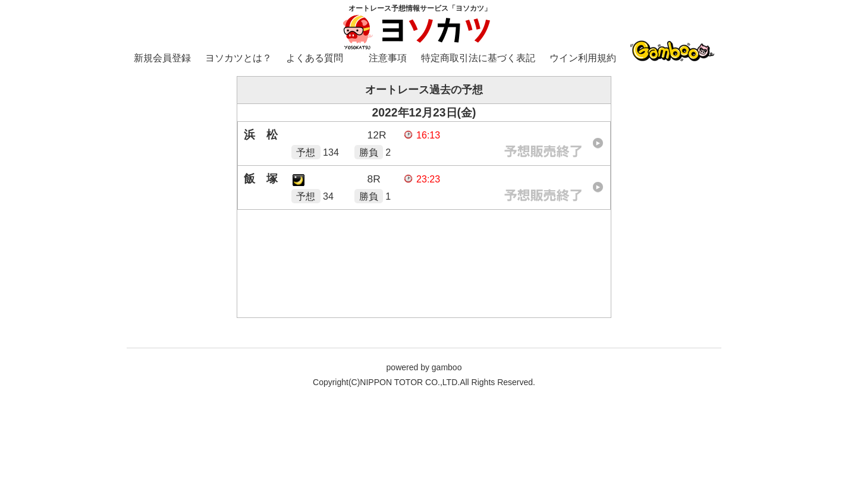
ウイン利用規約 (583, 58)
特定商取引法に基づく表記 (478, 58)
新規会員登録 (162, 58)
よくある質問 (315, 58)
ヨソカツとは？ (238, 58)
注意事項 (388, 58)
